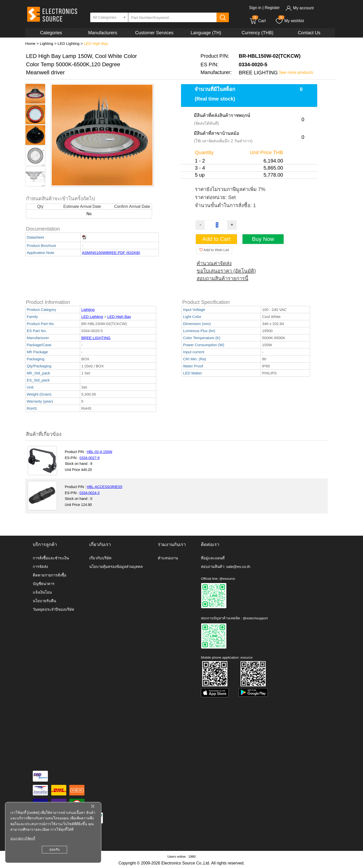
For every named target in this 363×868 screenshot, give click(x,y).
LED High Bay (96, 43)
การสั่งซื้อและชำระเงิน (51, 558)
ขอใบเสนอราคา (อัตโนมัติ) (226, 271)
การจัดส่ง (40, 567)
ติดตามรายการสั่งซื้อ (50, 575)
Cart (257, 21)
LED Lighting (68, 43)
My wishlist (290, 21)
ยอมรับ (54, 849)
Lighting (47, 43)
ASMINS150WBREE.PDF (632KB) (111, 253)
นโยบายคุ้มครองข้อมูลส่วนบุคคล (116, 567)
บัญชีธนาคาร (44, 584)
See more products (296, 72)
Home (30, 43)
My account (300, 8)
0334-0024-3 (89, 493)
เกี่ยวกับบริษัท (100, 558)
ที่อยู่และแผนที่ (213, 558)
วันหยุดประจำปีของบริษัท (53, 609)
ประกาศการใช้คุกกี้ (23, 839)
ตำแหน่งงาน (168, 558)
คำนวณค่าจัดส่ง (214, 263)
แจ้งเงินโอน (42, 592)
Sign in (255, 8)
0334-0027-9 (89, 458)
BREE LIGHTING (96, 338)
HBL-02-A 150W (99, 452)
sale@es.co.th (238, 567)
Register (272, 8)
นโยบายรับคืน (44, 601)
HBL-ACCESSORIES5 (104, 487)
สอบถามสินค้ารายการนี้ (222, 278)
